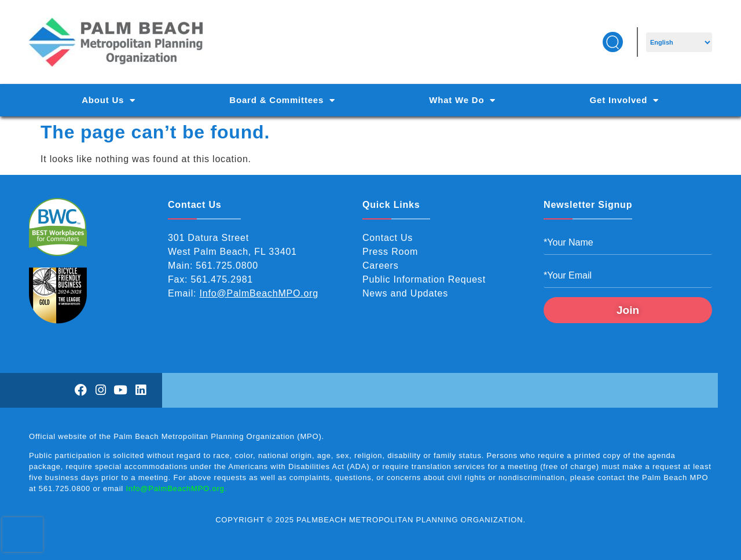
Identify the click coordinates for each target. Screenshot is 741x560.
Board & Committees (282, 100)
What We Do (462, 100)
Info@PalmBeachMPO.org (259, 293)
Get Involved (624, 100)
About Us (109, 100)
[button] (612, 42)
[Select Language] (679, 42)
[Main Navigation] (370, 100)
